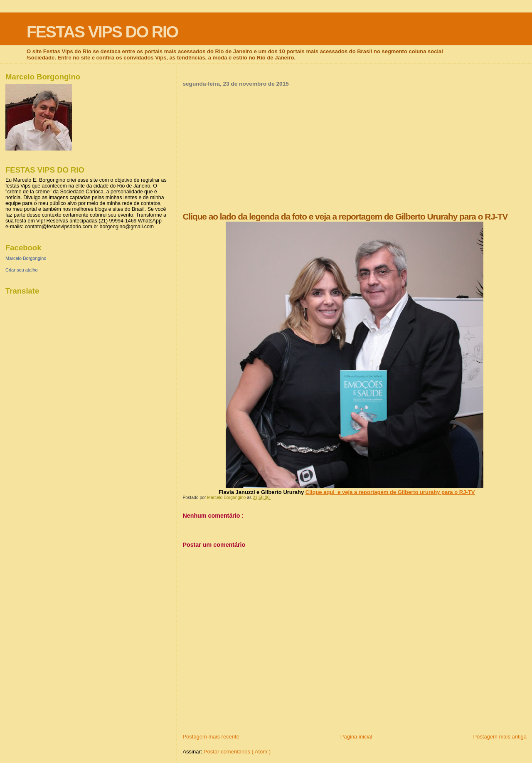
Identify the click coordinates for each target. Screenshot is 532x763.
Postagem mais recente (211, 737)
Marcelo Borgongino (26, 258)
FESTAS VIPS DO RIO (102, 32)
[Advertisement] (355, 149)
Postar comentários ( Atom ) (237, 752)
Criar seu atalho (22, 270)
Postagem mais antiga (500, 737)
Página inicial (356, 737)
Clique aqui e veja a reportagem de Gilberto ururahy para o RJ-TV (390, 492)
